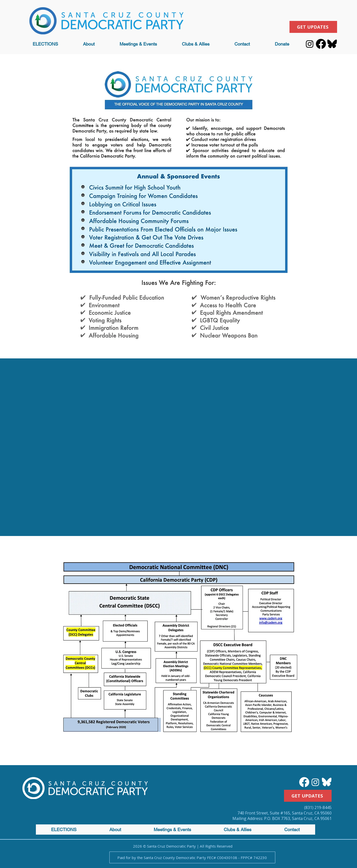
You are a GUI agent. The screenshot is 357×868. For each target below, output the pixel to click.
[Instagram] (310, 44)
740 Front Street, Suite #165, (265, 813)
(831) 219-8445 (318, 807)
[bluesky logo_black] (332, 44)
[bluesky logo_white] (327, 782)
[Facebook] (321, 44)
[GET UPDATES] (313, 27)
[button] (89, 44)
